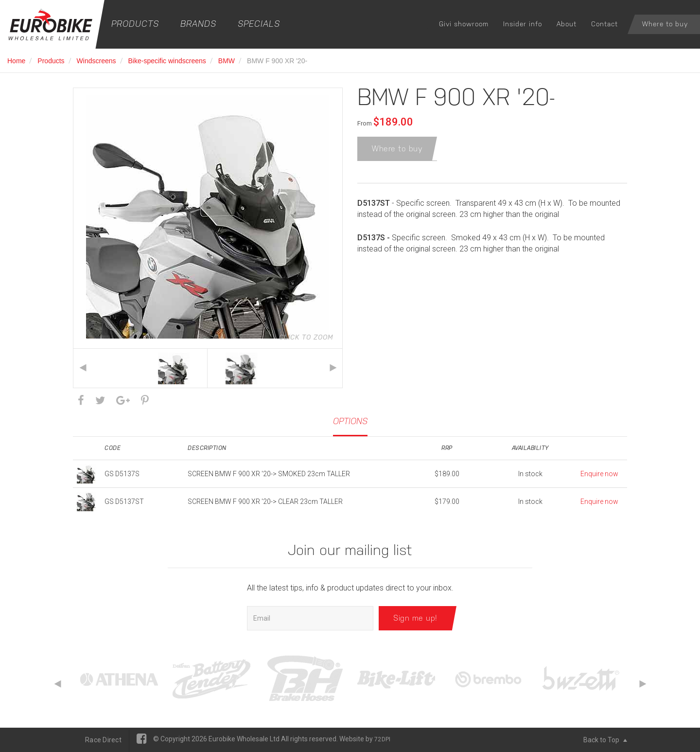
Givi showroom (464, 24)
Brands (198, 24)
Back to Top (605, 740)
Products (135, 24)
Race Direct (103, 740)
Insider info (523, 24)
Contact (604, 24)
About (567, 24)
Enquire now (599, 474)
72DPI (382, 739)
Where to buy (665, 24)
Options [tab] (350, 421)
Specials (259, 24)
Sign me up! (415, 618)
